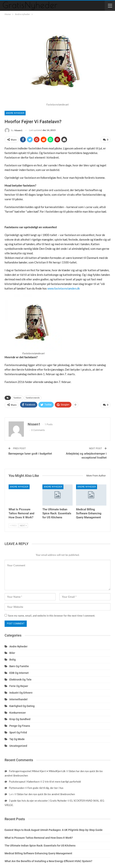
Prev (13, 525)
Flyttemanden (17, 788)
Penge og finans (20, 726)
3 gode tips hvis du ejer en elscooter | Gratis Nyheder (38, 801)
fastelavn (17, 398)
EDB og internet (19, 673)
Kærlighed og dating (22, 706)
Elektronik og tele (20, 680)
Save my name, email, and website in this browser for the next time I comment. (52, 616)
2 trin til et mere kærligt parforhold (62, 782)
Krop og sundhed (20, 719)
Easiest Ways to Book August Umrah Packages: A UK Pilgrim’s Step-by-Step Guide (54, 830)
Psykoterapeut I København (24, 782)
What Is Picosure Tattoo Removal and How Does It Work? (39, 838)
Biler (12, 653)
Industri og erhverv (21, 693)
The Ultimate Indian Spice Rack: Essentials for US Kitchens (40, 846)
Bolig (13, 660)
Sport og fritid (18, 732)
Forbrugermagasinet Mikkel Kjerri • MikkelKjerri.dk (37, 771)
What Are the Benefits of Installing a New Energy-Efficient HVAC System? (48, 861)
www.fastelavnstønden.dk (64, 288)
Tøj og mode (17, 739)
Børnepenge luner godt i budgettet (30, 454)
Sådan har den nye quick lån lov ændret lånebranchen (46, 794)
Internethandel (18, 699)
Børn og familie (19, 666)
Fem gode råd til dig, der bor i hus (45, 788)
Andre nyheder (15, 113)
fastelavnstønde (33, 398)
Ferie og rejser (19, 686)
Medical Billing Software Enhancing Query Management (38, 853)
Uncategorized (18, 746)
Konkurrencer (18, 713)
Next (23, 525)
